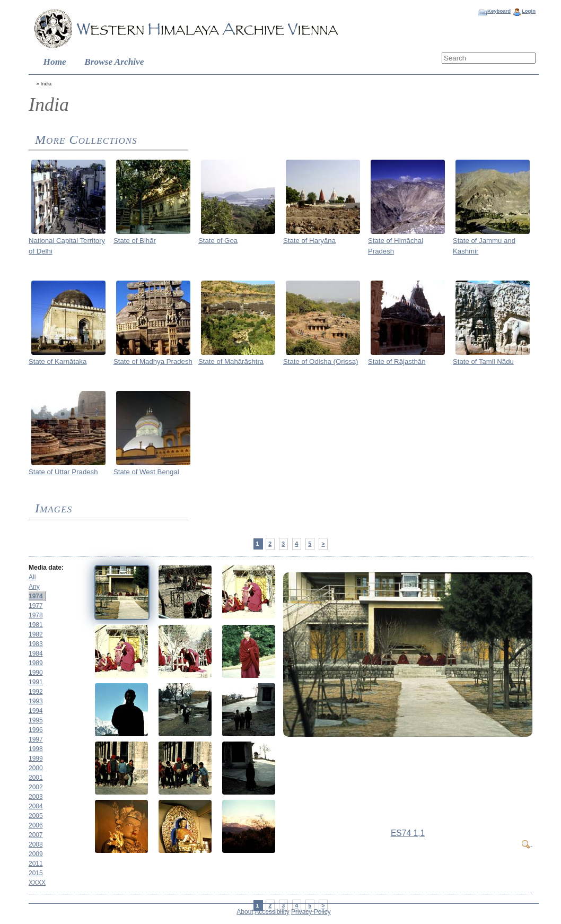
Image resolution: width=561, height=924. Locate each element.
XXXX (37, 883)
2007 (36, 835)
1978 (36, 615)
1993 (36, 701)
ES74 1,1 (408, 833)
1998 (36, 749)
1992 (36, 692)
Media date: (46, 568)
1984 (36, 653)
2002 (36, 787)
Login (529, 11)
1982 (36, 634)
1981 (36, 625)
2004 (36, 806)
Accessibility (272, 912)
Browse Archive (114, 62)
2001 (36, 778)
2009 (36, 854)
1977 (36, 606)
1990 (36, 673)
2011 (36, 864)
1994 (36, 711)
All (32, 577)
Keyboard (499, 11)
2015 (36, 873)
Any (34, 587)
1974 (36, 596)
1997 (36, 739)
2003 (36, 797)
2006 (36, 825)
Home (55, 62)
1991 (36, 682)
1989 (36, 663)
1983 (36, 644)
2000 (36, 768)
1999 (36, 759)
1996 (36, 730)
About (245, 912)
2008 (36, 844)
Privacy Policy (311, 912)
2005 (36, 816)
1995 (36, 720)
